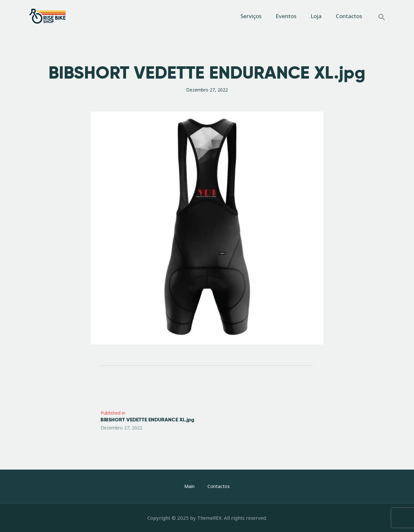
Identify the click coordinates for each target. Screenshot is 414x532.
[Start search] (382, 17)
